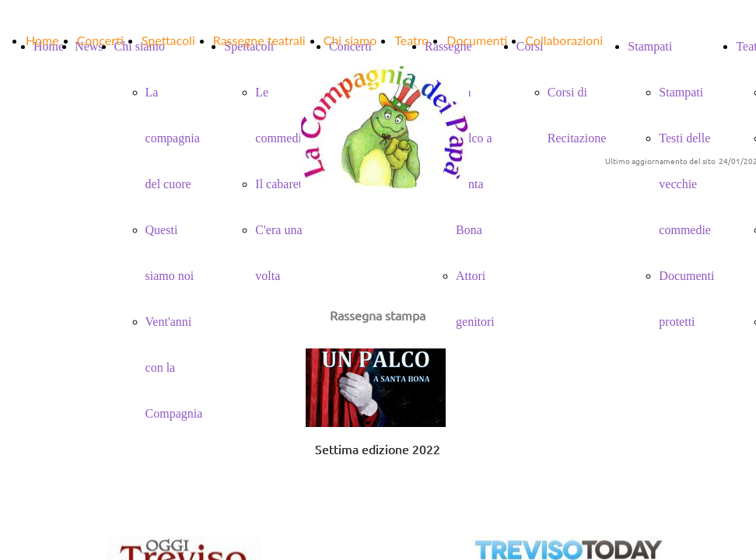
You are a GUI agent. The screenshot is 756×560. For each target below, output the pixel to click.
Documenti (477, 40)
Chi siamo (350, 40)
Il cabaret (278, 184)
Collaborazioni (564, 40)
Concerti (100, 40)
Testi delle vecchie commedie (685, 184)
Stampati (681, 92)
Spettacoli (168, 40)
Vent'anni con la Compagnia (174, 367)
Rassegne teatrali (259, 40)
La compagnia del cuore (173, 138)
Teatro (411, 40)
